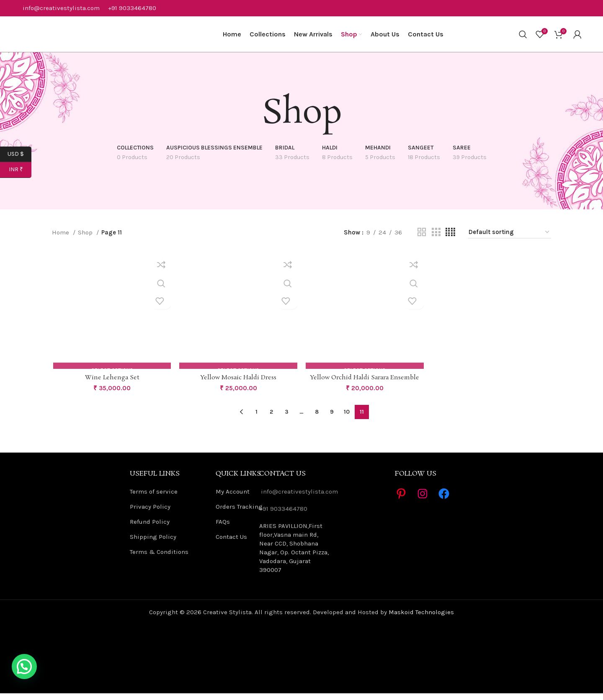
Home (61, 239)
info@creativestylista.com (61, 8)
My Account (233, 498)
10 (347, 418)
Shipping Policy (153, 543)
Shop (86, 239)
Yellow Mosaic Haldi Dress (238, 385)
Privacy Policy (150, 513)
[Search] (523, 38)
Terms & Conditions (159, 558)
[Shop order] (509, 239)
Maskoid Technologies (421, 619)
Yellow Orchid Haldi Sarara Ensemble (365, 385)
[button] (24, 667)
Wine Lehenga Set (111, 385)
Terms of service (154, 498)
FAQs (223, 528)
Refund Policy (150, 528)
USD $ (19, 154)
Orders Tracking (239, 513)
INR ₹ (20, 170)
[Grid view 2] (422, 239)
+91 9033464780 (132, 8)
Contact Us (231, 543)
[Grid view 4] (450, 239)
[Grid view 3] (436, 239)
